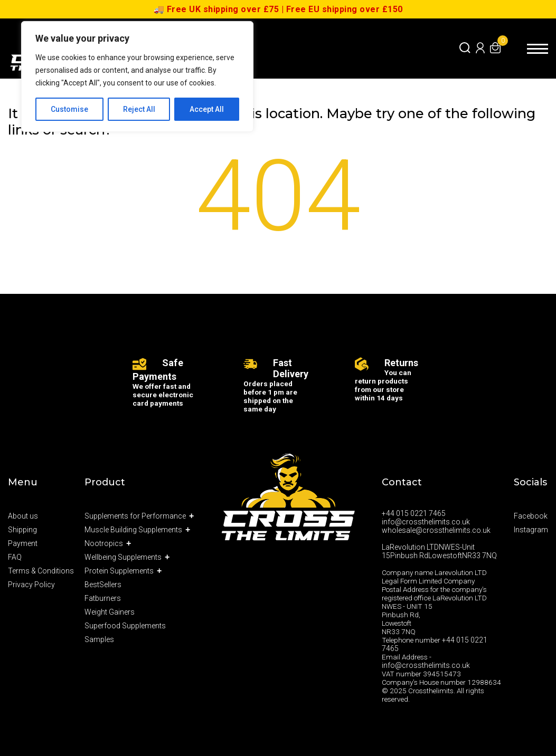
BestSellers (103, 585)
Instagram (531, 530)
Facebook (531, 516)
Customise (69, 109)
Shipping (22, 530)
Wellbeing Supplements (123, 557)
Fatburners (103, 598)
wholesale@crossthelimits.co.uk (436, 530)
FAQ (15, 557)
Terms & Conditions (41, 571)
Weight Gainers (110, 612)
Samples (99, 639)
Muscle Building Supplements (133, 530)
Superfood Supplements (125, 626)
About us (23, 516)
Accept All (207, 109)
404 (278, 203)
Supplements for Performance (135, 516)
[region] (137, 76)
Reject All (139, 109)
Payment (23, 543)
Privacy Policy (31, 585)
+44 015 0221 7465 (414, 513)
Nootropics (104, 543)
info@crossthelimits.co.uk (426, 522)
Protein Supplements (119, 571)
